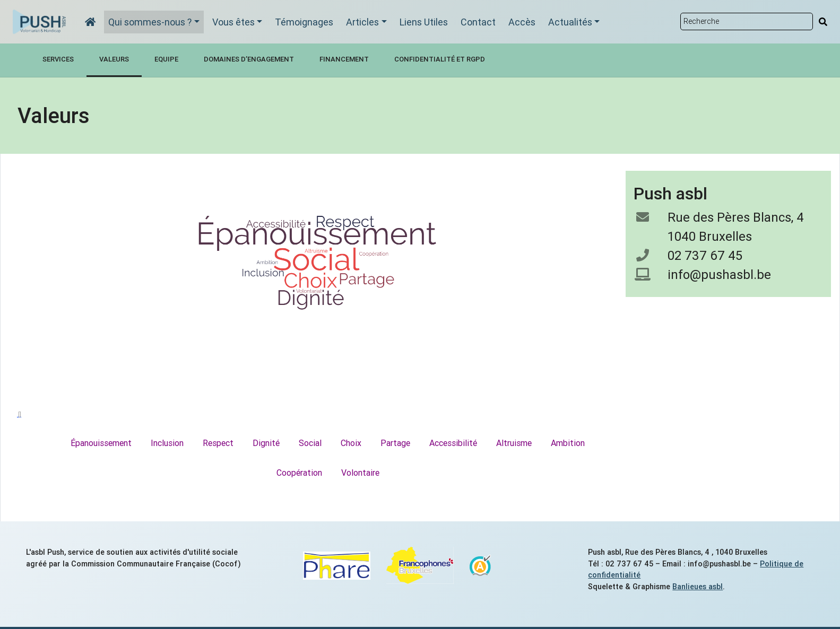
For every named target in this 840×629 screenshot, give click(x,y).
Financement (344, 59)
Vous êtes (233, 22)
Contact (478, 22)
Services (58, 59)
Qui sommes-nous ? (150, 22)
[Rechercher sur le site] (746, 21)
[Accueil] (90, 22)
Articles (362, 22)
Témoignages (304, 22)
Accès (522, 22)
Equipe (166, 59)
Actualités (570, 22)
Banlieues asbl (698, 587)
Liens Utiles (424, 22)
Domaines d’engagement (249, 59)
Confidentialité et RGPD (440, 59)
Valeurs (114, 59)
